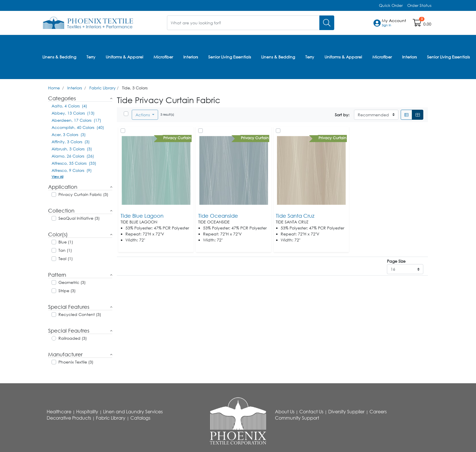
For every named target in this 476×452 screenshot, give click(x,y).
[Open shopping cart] (417, 24)
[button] (394, 23)
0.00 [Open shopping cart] (427, 24)
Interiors (191, 57)
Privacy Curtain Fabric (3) (83, 194)
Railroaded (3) (73, 338)
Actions (143, 115)
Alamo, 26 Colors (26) (73, 156)
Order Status (419, 5)
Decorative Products (69, 418)
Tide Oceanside (218, 216)
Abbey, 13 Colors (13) (73, 113)
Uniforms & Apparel (124, 57)
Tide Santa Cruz (295, 216)
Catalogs (140, 418)
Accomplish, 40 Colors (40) (78, 127)
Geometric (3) (72, 282)
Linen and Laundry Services (133, 412)
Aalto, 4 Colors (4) (69, 106)
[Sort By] (376, 115)
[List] (406, 115)
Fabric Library (103, 88)
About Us (285, 412)
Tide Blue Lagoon (142, 216)
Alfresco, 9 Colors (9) (72, 170)
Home (54, 88)
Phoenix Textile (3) (76, 362)
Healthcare (59, 412)
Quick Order (391, 5)
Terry (91, 57)
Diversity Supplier (346, 412)
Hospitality (87, 412)
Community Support (297, 418)
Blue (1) (66, 242)
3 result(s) (167, 114)
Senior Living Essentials (230, 57)
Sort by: (342, 115)
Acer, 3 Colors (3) (69, 134)
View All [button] (57, 177)
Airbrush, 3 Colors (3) (72, 149)
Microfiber (163, 57)
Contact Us (311, 412)
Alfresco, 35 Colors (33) (74, 163)
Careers (378, 412)
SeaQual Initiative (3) (79, 218)
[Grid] (418, 115)
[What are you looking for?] (243, 23)
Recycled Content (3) (80, 314)
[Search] (327, 23)
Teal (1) (66, 259)
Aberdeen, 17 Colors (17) (76, 120)
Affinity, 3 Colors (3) (71, 142)
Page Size (396, 261)
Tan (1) (65, 250)
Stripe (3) (67, 291)
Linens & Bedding (59, 57)
